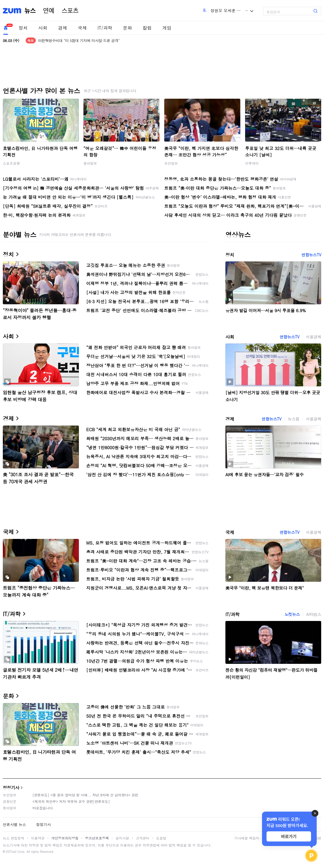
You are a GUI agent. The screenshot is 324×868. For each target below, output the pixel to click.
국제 (82, 28)
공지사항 (122, 838)
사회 (43, 28)
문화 (127, 28)
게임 (167, 28)
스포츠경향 (11, 163)
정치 (23, 28)
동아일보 (90, 163)
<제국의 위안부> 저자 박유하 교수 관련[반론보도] (71, 801)
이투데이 (252, 163)
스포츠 (70, 11)
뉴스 (30, 11)
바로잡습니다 (43, 808)
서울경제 (314, 337)
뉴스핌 (294, 419)
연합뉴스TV (311, 255)
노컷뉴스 (292, 614)
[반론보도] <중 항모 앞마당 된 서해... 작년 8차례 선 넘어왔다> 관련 (85, 795)
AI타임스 (314, 614)
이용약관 (38, 838)
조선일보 (171, 163)
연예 (49, 11)
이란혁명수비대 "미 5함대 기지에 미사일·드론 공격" (79, 40)
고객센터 (143, 838)
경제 (63, 28)
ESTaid (11, 852)
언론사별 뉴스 (14, 824)
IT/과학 (105, 28)
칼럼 (147, 28)
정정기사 (11, 787)
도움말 (161, 838)
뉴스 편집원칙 (14, 838)
